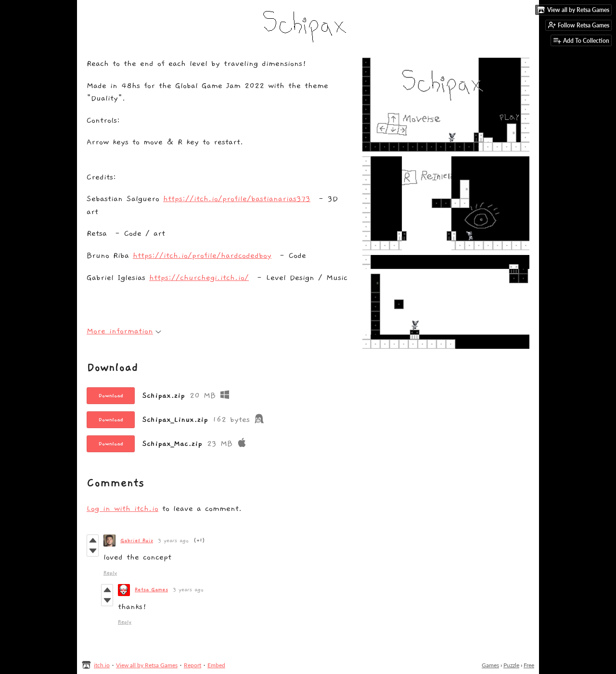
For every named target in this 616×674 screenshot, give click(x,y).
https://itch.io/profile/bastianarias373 (237, 199)
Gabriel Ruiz (137, 540)
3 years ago (173, 540)
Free (529, 665)
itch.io (102, 665)
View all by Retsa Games (147, 665)
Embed (216, 665)
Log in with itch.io (122, 509)
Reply (110, 573)
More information (124, 331)
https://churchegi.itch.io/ (199, 278)
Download (111, 395)
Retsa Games (151, 590)
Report (192, 665)
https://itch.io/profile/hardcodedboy (202, 256)
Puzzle (511, 665)
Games (490, 665)
